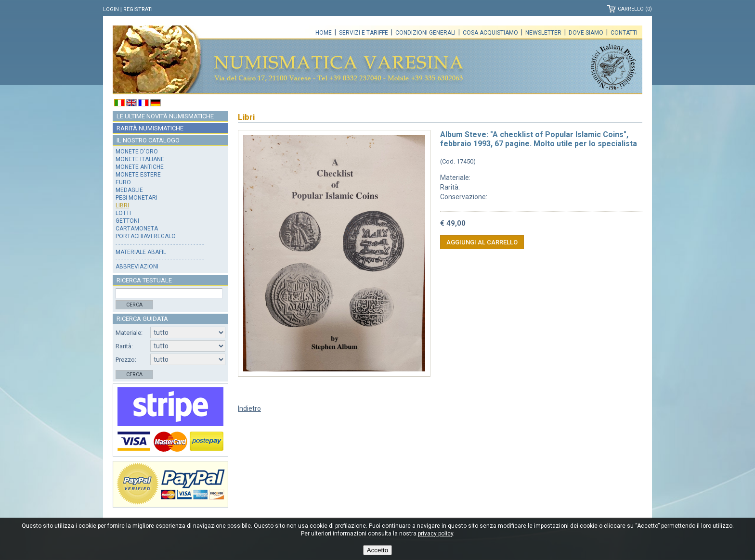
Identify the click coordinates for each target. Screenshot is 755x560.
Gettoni (127, 221)
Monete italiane (140, 159)
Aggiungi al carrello (482, 242)
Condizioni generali (425, 33)
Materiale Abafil (141, 252)
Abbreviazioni (137, 267)
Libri (122, 205)
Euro (123, 182)
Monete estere (138, 175)
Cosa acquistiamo (490, 33)
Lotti (123, 213)
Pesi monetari (137, 198)
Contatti (624, 33)
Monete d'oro (137, 152)
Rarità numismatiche (150, 128)
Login (111, 9)
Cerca (134, 305)
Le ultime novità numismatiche (165, 116)
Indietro (249, 408)
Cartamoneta (137, 229)
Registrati (138, 9)
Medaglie (129, 190)
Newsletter (543, 33)
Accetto (377, 550)
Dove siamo (586, 33)
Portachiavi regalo (146, 236)
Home (324, 33)
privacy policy (436, 534)
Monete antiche (140, 167)
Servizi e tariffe (364, 33)
